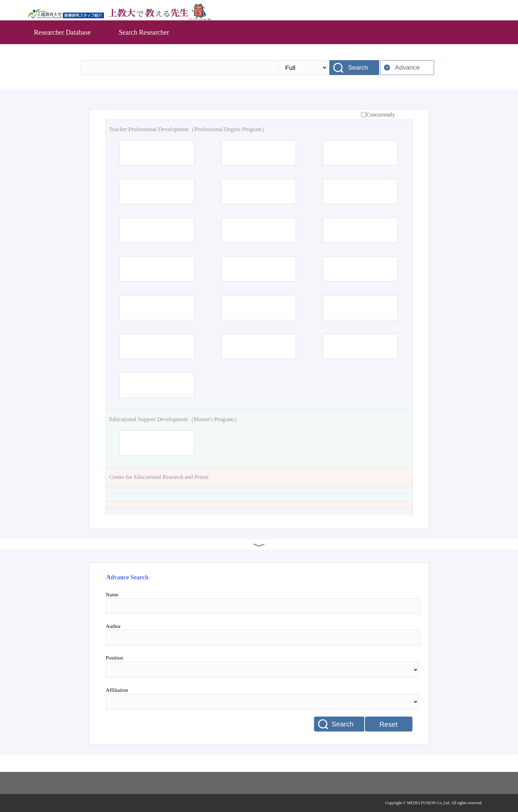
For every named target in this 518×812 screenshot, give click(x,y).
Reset (388, 724)
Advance (408, 67)
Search (358, 67)
